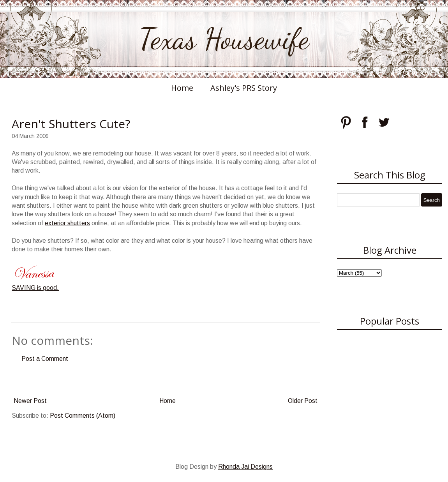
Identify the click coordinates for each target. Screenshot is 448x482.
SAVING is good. (35, 288)
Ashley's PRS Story (244, 88)
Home (182, 88)
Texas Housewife (224, 39)
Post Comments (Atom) (83, 416)
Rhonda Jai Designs (245, 467)
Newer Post (30, 401)
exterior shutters (67, 223)
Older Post (303, 401)
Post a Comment (45, 359)
